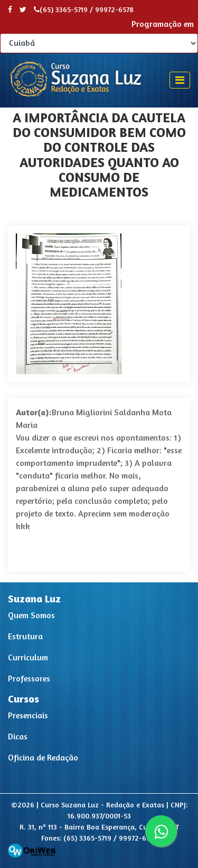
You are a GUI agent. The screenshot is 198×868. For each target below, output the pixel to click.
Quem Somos (31, 615)
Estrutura (25, 636)
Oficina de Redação (43, 757)
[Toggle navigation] (180, 80)
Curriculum (28, 657)
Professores (29, 678)
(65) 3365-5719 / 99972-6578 (84, 9)
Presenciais (28, 715)
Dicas (18, 736)
